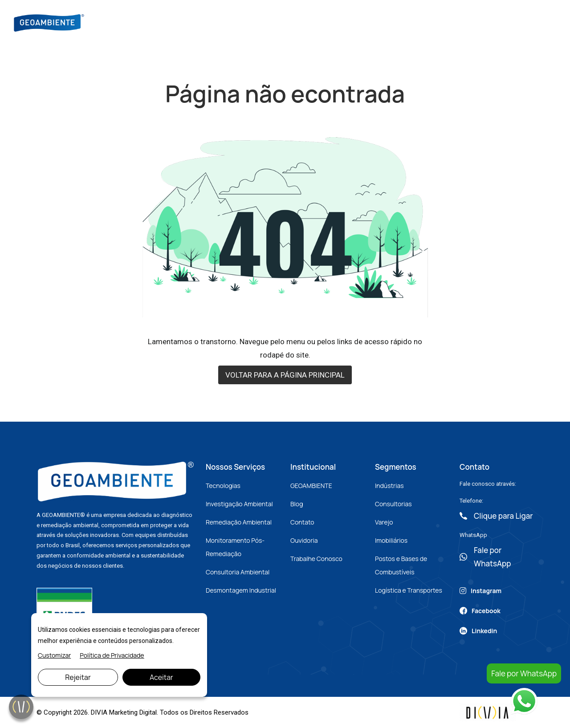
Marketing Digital (133, 712)
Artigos (370, 22)
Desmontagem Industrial (241, 590)
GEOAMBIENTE (311, 486)
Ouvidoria (304, 540)
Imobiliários (391, 540)
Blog (336, 22)
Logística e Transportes (409, 590)
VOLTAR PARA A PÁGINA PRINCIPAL (285, 375)
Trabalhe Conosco (316, 559)
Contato (411, 22)
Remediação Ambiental (239, 522)
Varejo (384, 522)
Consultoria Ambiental (238, 572)
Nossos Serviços (287, 22)
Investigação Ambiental (239, 504)
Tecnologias (223, 486)
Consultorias (393, 504)
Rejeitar (78, 677)
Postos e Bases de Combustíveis (401, 565)
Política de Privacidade (112, 655)
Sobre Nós (229, 22)
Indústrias (389, 486)
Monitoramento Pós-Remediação (235, 547)
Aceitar (161, 677)
